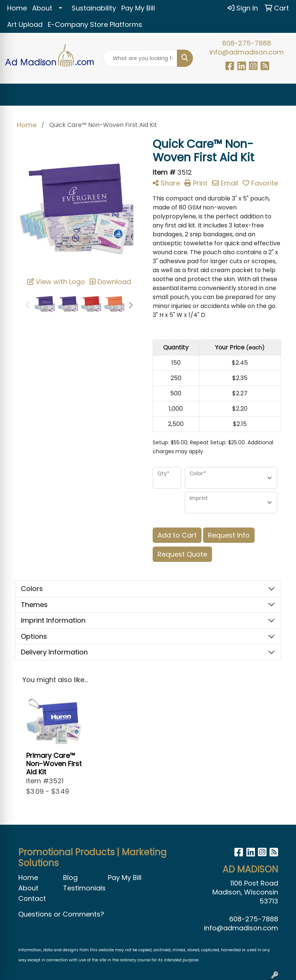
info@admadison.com (247, 52)
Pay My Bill (138, 8)
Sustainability (94, 8)
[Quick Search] (140, 58)
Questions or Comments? (61, 914)
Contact (32, 898)
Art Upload (25, 24)
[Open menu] (281, 95)
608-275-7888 (247, 43)
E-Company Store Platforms (95, 24)
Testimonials (81, 888)
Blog (70, 878)
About (42, 8)
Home (17, 8)
